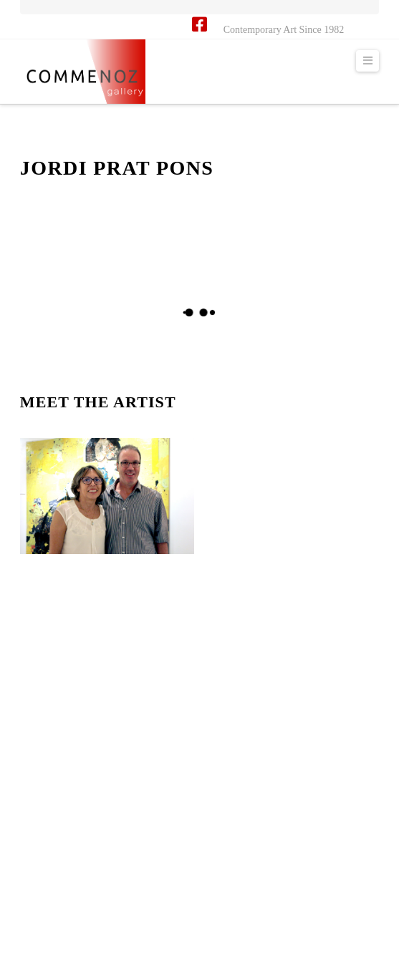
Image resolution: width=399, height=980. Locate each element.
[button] (367, 61)
